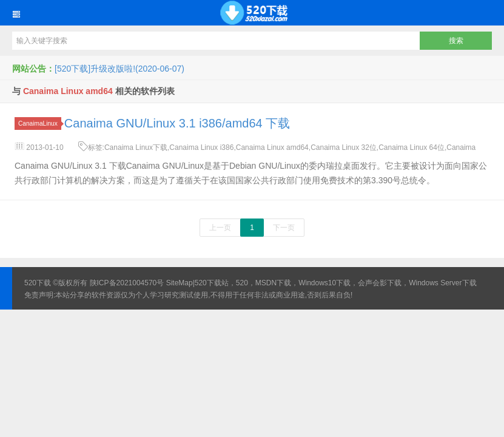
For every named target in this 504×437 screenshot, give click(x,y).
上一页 (220, 228)
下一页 (284, 228)
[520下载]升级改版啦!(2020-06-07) (119, 69)
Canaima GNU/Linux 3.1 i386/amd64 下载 (177, 123)
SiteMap (180, 283)
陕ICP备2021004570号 (127, 283)
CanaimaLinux (40, 124)
